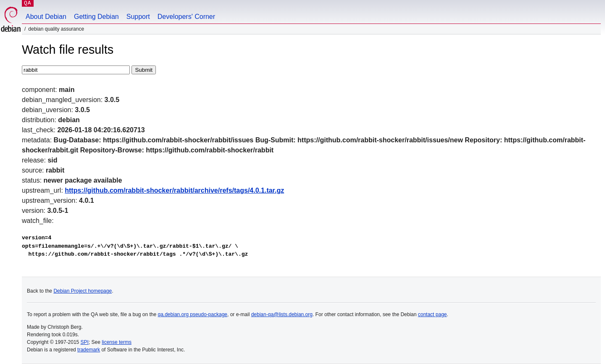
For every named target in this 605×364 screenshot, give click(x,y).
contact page (433, 314)
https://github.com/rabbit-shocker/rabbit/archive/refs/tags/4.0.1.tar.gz (174, 190)
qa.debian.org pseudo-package (193, 314)
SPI (85, 342)
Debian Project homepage (83, 291)
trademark (89, 350)
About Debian (46, 17)
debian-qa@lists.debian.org (282, 314)
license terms (117, 342)
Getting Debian (96, 17)
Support (138, 17)
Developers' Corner (186, 17)
